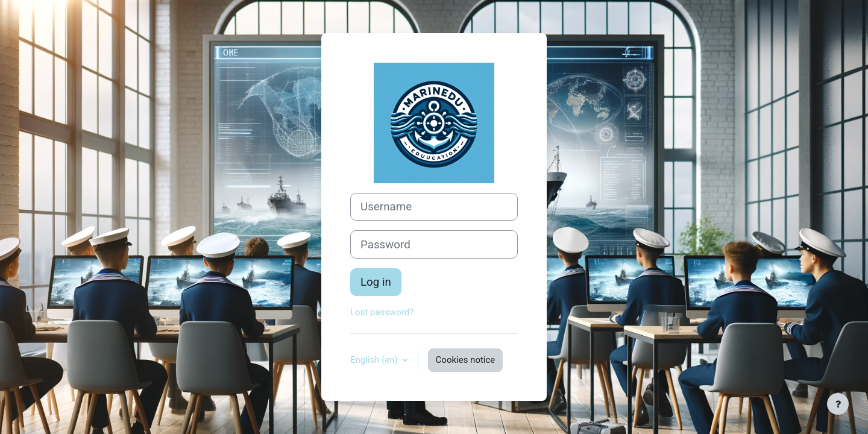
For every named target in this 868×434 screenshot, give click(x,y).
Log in (376, 282)
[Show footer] (838, 404)
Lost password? (382, 312)
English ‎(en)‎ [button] (375, 360)
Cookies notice (466, 360)
